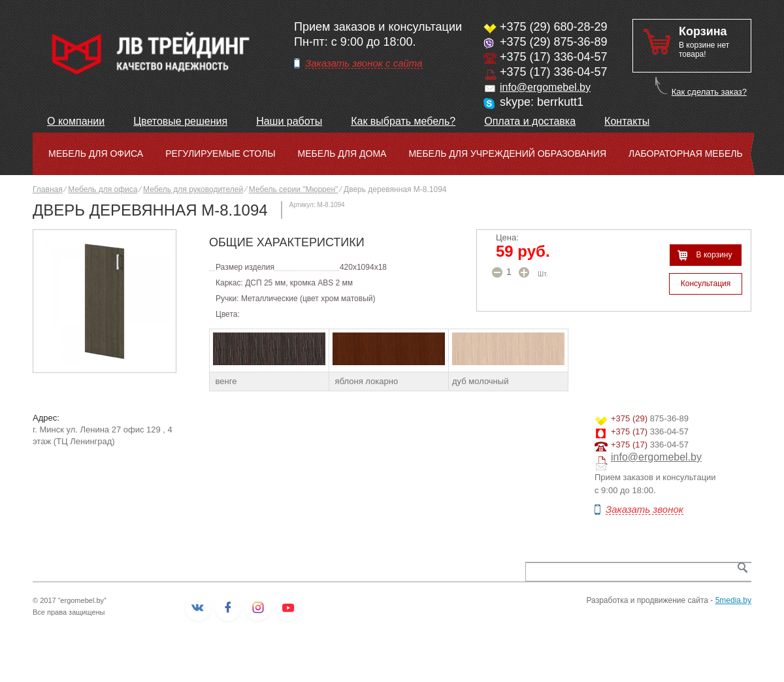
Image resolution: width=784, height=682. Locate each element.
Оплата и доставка (530, 121)
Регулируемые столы (220, 154)
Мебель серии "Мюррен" (294, 189)
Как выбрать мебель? (403, 121)
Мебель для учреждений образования (507, 154)
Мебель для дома (342, 154)
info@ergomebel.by (545, 87)
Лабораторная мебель (686, 154)
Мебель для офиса (96, 154)
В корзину (714, 255)
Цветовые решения (180, 121)
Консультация (706, 284)
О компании (76, 121)
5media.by (733, 600)
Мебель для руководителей (193, 189)
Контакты (627, 121)
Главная (48, 189)
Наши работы (289, 121)
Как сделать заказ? (709, 92)
